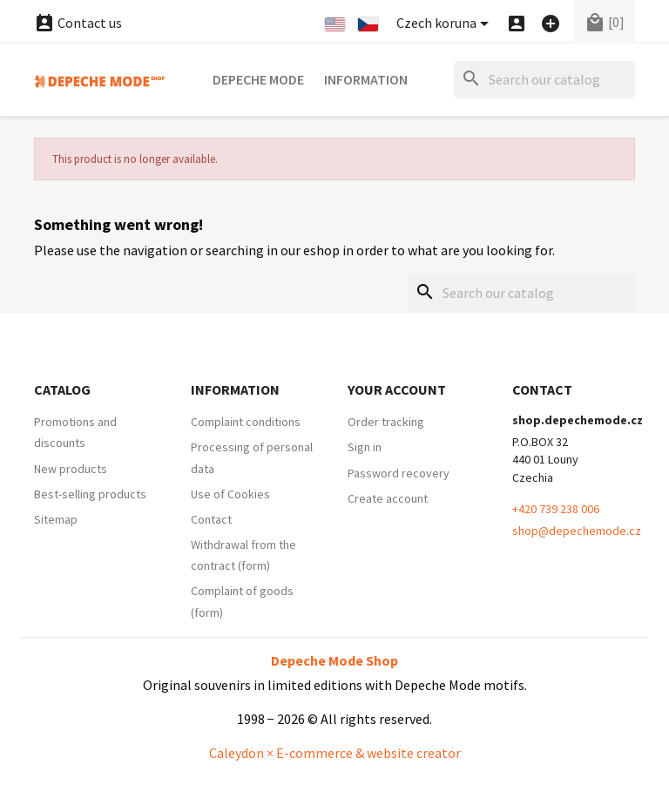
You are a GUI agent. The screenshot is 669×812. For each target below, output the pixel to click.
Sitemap (56, 519)
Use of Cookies (230, 494)
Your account (397, 389)
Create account (388, 498)
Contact (211, 519)
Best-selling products (90, 494)
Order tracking (386, 422)
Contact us (78, 23)
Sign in (365, 447)
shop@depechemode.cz (577, 531)
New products (71, 469)
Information (366, 79)
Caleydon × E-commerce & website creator (335, 753)
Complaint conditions (246, 422)
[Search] (544, 80)
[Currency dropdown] (446, 24)
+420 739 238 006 (556, 509)
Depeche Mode (258, 79)
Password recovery (399, 473)
